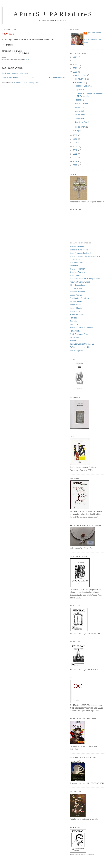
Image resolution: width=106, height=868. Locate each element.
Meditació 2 (80, 111)
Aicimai (73, 341)
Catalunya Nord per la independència (86, 279)
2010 (75, 158)
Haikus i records (82, 104)
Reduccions (75, 311)
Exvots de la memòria (79, 315)
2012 (75, 150)
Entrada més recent (10, 77)
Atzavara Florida (77, 247)
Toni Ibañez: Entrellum (79, 298)
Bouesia (73, 321)
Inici (34, 77)
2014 (75, 143)
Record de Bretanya (83, 86)
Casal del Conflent (78, 269)
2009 (75, 161)
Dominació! (79, 119)
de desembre (81, 75)
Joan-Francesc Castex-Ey (81, 253)
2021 (75, 68)
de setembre (81, 127)
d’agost (79, 131)
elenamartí (75, 266)
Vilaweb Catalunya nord (80, 282)
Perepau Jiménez (77, 292)
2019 (75, 135)
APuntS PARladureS (53, 14)
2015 (75, 139)
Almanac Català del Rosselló (82, 328)
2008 (75, 165)
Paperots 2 (8, 34)
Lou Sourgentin (76, 350)
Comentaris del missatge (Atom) (28, 83)
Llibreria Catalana (77, 285)
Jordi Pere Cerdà (82, 122)
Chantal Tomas (76, 262)
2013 (75, 147)
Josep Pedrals (76, 295)
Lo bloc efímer (76, 302)
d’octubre (79, 83)
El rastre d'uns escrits (79, 250)
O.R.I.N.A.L (75, 324)
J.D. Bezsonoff (76, 289)
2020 (75, 72)
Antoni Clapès (76, 308)
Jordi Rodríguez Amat (79, 334)
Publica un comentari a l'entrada (15, 73)
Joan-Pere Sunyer (94, 33)
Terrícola (74, 318)
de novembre (81, 79)
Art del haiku (80, 115)
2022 (75, 64)
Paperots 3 (79, 90)
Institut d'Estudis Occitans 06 (82, 344)
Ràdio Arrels (75, 275)
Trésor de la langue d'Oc (80, 347)
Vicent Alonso (76, 305)
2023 (75, 61)
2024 (75, 57)
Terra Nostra (75, 331)
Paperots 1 (79, 107)
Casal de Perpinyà (78, 272)
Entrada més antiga (57, 77)
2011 (75, 154)
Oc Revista (75, 337)
